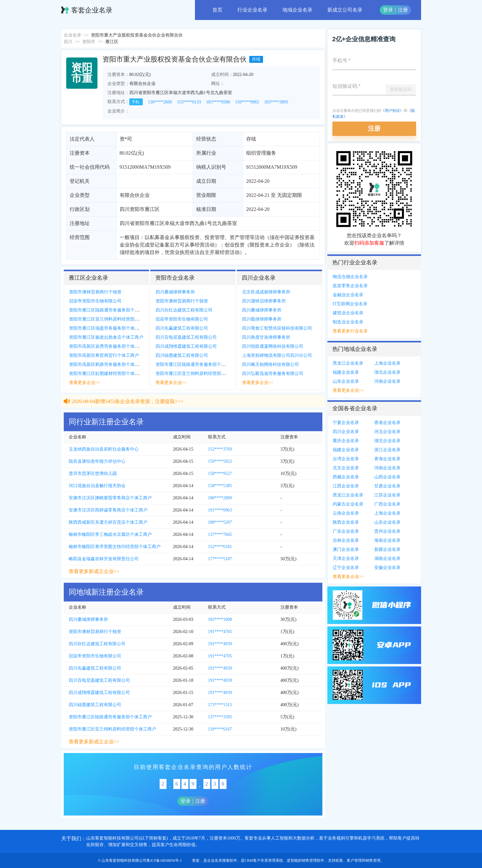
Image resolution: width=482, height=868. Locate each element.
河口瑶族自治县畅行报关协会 (97, 486)
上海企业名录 (387, 363)
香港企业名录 (387, 423)
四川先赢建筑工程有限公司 (182, 328)
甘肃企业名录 (387, 486)
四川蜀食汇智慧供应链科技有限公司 (277, 328)
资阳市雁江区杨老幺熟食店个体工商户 (106, 337)
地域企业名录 (297, 10)
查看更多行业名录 (350, 331)
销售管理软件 (313, 861)
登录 (388, 10)
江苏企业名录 (387, 495)
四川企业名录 (346, 432)
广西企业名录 (387, 504)
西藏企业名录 (346, 477)
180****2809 (220, 498)
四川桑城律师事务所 (175, 292)
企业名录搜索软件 (222, 861)
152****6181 (220, 547)
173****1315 (220, 705)
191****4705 (220, 632)
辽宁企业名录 (346, 568)
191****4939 (220, 644)
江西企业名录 (346, 486)
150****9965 (247, 102)
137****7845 (220, 534)
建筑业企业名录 (348, 313)
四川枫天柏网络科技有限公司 (271, 364)
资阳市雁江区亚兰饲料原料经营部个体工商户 (113, 319)
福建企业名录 (346, 372)
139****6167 (220, 729)
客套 (196, 861)
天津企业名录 (346, 559)
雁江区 (112, 42)
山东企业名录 (346, 381)
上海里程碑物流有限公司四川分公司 (277, 355)
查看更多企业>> (85, 383)
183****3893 (276, 102)
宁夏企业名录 (346, 423)
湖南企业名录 (387, 559)
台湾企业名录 (346, 459)
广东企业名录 (346, 531)
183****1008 (220, 619)
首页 (217, 10)
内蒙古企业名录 (348, 504)
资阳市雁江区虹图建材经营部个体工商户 (108, 374)
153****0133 (189, 102)
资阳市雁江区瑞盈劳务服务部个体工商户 (108, 328)
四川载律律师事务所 (262, 319)
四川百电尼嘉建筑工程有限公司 (186, 337)
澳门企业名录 (346, 549)
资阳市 (89, 42)
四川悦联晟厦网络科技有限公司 (273, 346)
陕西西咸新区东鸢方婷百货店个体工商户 (108, 522)
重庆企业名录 (346, 441)
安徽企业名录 (387, 568)
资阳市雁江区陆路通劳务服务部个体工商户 (111, 310)
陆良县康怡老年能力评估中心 (97, 461)
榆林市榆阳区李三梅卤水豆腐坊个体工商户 (110, 534)
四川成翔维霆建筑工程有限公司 (186, 346)
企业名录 (72, 35)
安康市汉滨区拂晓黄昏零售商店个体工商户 (110, 498)
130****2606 (160, 102)
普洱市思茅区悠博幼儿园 (93, 474)
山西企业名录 (387, 477)
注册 (403, 10)
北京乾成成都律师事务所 (266, 292)
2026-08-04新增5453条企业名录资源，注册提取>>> (128, 407)
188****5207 (220, 522)
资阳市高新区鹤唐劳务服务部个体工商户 (108, 364)
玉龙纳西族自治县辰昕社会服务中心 (104, 449)
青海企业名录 (387, 459)
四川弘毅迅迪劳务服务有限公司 (273, 374)
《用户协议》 (392, 111)
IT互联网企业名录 (350, 304)
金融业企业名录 (348, 295)
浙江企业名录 (387, 450)
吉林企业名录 (346, 540)
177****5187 (220, 559)
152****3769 (220, 449)
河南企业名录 (387, 381)
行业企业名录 (252, 10)
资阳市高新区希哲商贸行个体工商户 (104, 355)
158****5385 (220, 486)
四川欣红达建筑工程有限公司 (184, 310)
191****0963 (220, 510)
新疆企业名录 (387, 549)
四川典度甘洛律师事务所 (266, 337)
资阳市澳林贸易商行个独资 (95, 292)
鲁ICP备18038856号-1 (164, 861)
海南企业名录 (387, 540)
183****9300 (218, 102)
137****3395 (220, 717)
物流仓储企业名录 (350, 277)
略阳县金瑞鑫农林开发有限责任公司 (104, 559)
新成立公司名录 (345, 10)
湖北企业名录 (387, 372)
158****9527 (220, 474)
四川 (68, 42)
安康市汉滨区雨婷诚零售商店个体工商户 (108, 510)
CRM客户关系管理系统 (264, 861)
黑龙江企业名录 (348, 363)
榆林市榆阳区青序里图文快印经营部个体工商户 (115, 547)
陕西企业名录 (346, 522)
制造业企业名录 (348, 322)
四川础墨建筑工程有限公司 (182, 355)
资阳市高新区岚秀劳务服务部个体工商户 (108, 346)
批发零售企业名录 (350, 286)
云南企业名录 (346, 513)
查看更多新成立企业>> (94, 571)
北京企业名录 (346, 468)
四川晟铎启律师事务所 (264, 301)
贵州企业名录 (387, 531)
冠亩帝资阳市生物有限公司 (95, 301)
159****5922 (220, 461)
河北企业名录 (387, 432)
